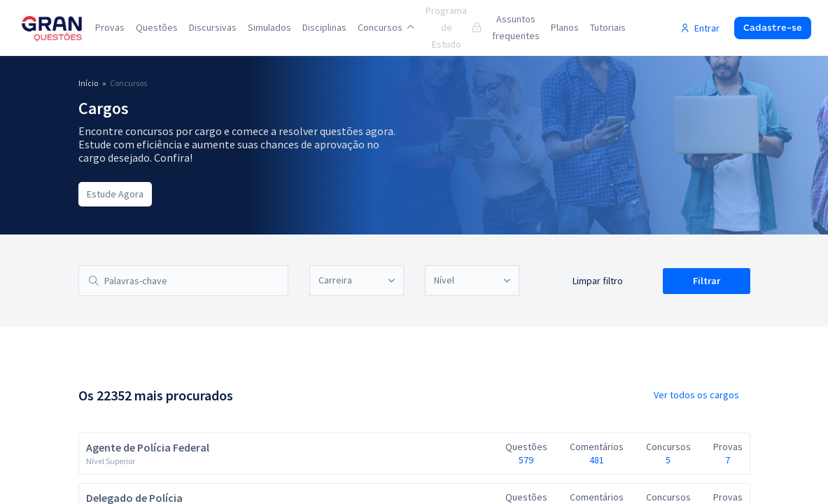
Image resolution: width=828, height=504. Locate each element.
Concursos (386, 27)
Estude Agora (115, 194)
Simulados (269, 27)
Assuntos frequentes (516, 27)
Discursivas (213, 27)
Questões (157, 27)
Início (88, 83)
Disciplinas (324, 27)
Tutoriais (608, 27)
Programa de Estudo (453, 27)
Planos (565, 27)
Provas (110, 27)
